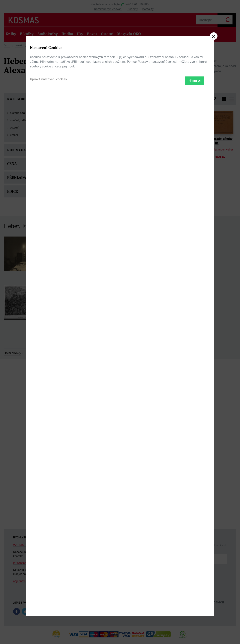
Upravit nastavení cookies (48, 342)
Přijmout (195, 344)
